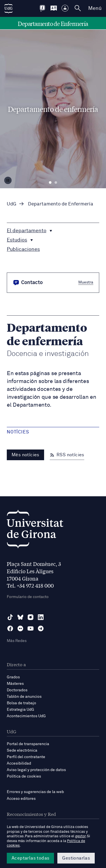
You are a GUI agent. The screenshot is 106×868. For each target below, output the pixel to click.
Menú (95, 8)
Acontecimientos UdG (26, 716)
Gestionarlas (76, 858)
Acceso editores (21, 799)
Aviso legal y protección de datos (36, 770)
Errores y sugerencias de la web (35, 792)
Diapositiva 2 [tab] (56, 183)
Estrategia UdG (20, 710)
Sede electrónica (22, 750)
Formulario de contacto (28, 597)
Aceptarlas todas (30, 858)
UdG (12, 204)
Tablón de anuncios (24, 697)
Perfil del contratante (26, 757)
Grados (13, 677)
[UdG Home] (8, 8)
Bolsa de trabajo (21, 703)
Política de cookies (24, 776)
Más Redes (17, 641)
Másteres (15, 684)
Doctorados (17, 690)
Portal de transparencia (28, 744)
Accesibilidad (19, 763)
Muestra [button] (86, 282)
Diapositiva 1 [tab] (50, 183)
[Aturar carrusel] (8, 180)
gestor (80, 836)
